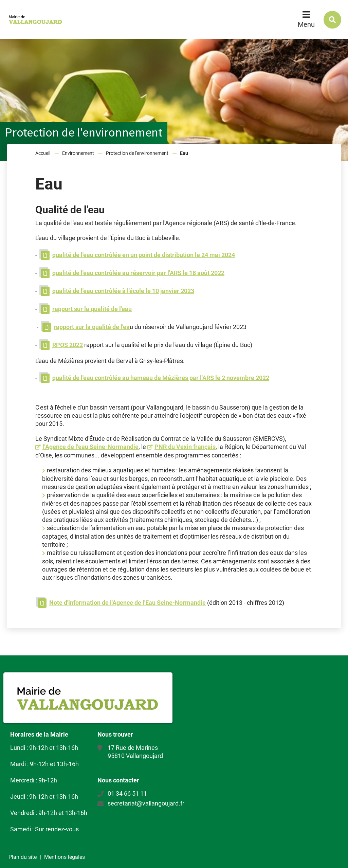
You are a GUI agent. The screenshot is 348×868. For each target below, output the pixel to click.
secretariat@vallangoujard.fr (146, 803)
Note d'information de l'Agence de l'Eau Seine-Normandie (127, 603)
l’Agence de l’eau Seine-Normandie (90, 447)
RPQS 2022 (68, 345)
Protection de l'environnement (137, 153)
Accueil (43, 153)
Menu (306, 24)
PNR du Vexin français (185, 447)
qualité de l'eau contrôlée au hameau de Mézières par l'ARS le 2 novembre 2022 (161, 378)
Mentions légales (65, 857)
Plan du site (23, 857)
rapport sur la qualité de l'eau (92, 309)
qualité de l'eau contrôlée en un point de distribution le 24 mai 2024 (144, 255)
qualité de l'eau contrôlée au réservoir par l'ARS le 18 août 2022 (138, 273)
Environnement (78, 153)
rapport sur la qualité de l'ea (92, 327)
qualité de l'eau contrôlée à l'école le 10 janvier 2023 (123, 291)
